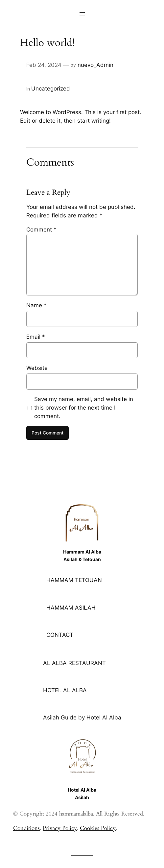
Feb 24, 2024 (44, 65)
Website (37, 368)
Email (36, 337)
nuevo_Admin (95, 65)
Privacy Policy (60, 828)
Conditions (26, 828)
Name (36, 305)
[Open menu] (82, 14)
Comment (41, 230)
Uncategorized (51, 89)
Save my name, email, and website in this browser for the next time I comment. (84, 408)
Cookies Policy (98, 828)
